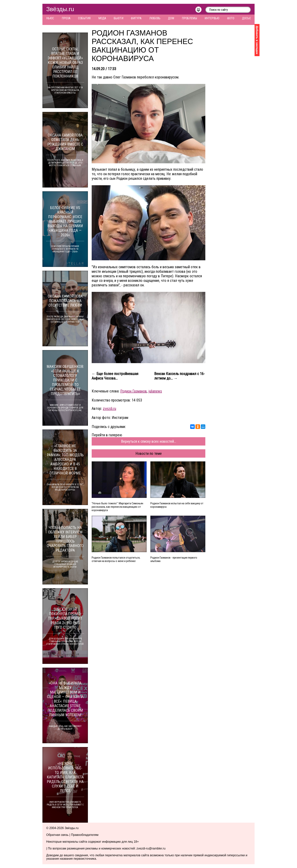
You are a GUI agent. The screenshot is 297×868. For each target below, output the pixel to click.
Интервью (212, 18)
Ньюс (50, 18)
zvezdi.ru (109, 408)
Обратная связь (57, 835)
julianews (155, 391)
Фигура (136, 18)
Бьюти (119, 18)
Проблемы (189, 18)
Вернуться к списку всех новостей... (149, 441)
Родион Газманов (134, 391)
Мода (102, 18)
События (84, 18)
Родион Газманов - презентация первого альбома (174, 559)
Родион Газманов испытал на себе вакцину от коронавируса (177, 505)
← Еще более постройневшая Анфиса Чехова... (115, 376)
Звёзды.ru (60, 9)
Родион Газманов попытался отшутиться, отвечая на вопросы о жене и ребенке (116, 559)
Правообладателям (85, 835)
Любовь (155, 18)
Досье (246, 18)
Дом (171, 18)
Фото (231, 18)
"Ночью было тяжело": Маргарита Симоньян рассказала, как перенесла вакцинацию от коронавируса (117, 507)
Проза (66, 18)
